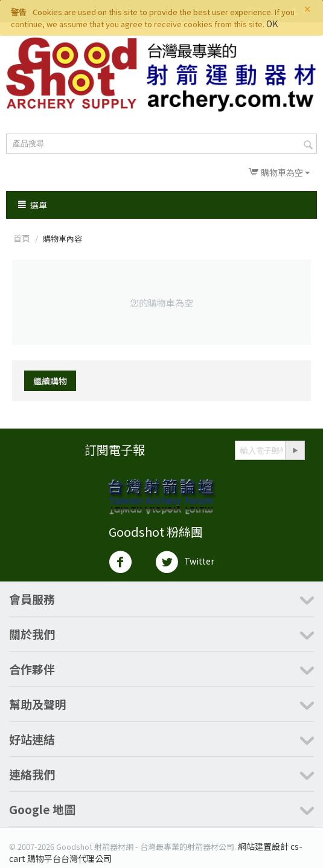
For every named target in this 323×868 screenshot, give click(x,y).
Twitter (185, 562)
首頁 (22, 238)
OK (272, 24)
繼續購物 (50, 381)
